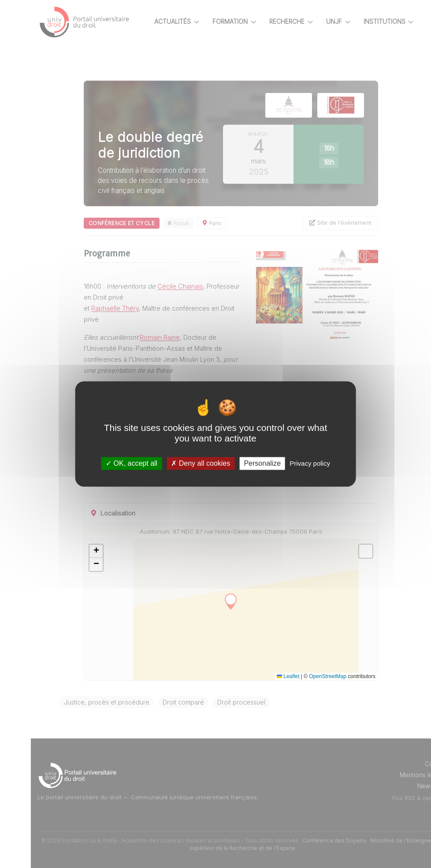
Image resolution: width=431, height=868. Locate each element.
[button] (96, 551)
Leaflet (288, 676)
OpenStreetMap (328, 676)
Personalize (262, 463)
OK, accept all (132, 463)
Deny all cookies (201, 463)
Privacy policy (310, 463)
